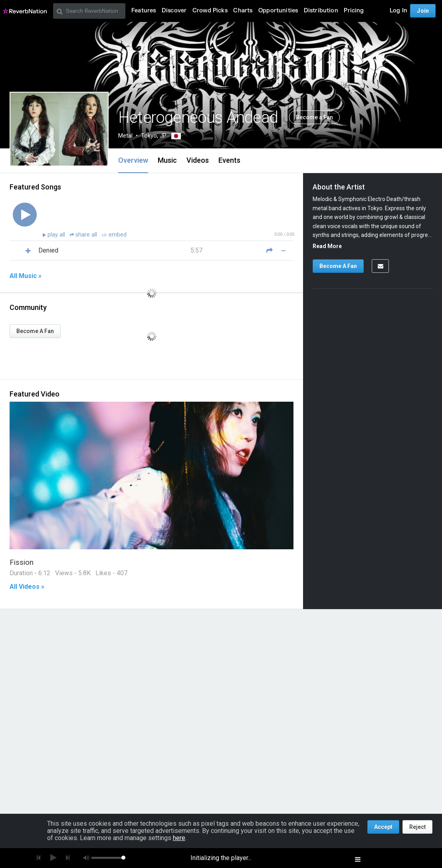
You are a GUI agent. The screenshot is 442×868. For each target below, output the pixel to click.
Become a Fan (314, 117)
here (179, 838)
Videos (198, 160)
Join (423, 11)
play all (57, 235)
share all (84, 235)
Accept (383, 827)
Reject (417, 827)
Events (229, 160)
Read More (327, 246)
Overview (133, 160)
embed (114, 235)
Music (167, 160)
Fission (22, 562)
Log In (398, 11)
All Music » (26, 276)
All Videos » (27, 587)
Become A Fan (35, 331)
